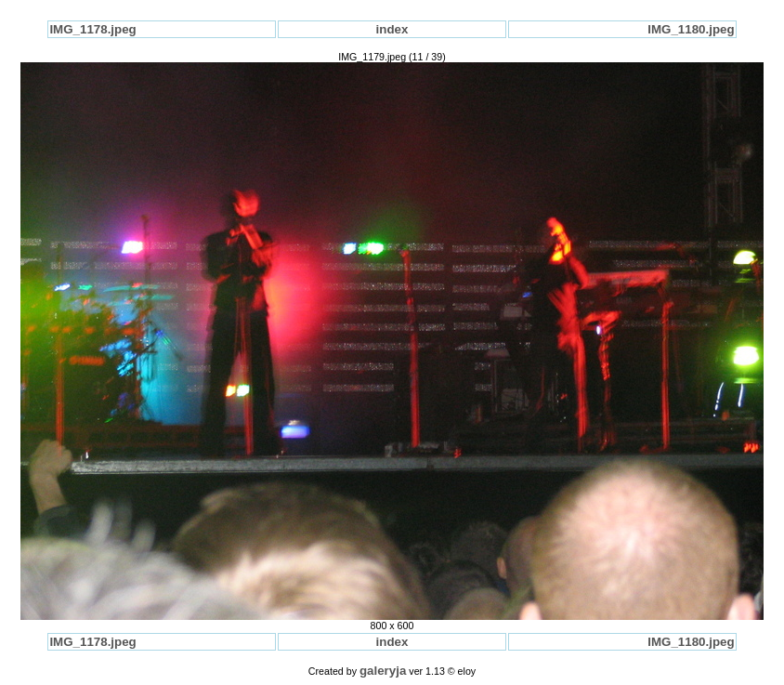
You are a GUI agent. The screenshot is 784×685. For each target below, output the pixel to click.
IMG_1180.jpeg (691, 29)
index (392, 29)
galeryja (383, 671)
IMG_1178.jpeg (92, 29)
